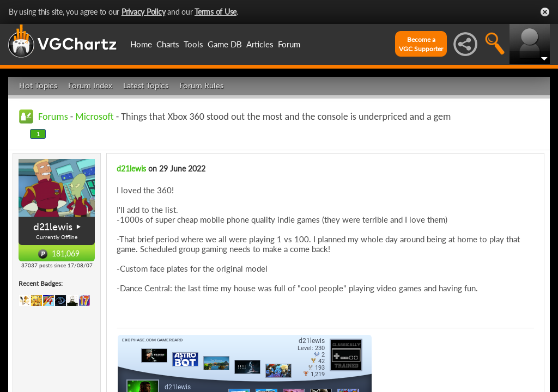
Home (141, 44)
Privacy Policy (144, 12)
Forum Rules (201, 86)
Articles (260, 44)
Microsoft (94, 117)
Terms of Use (216, 12)
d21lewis (53, 227)
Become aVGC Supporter (421, 44)
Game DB (225, 44)
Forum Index (90, 86)
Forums (53, 117)
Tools (193, 44)
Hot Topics (38, 86)
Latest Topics (146, 86)
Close (545, 12)
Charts (168, 44)
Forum (289, 44)
